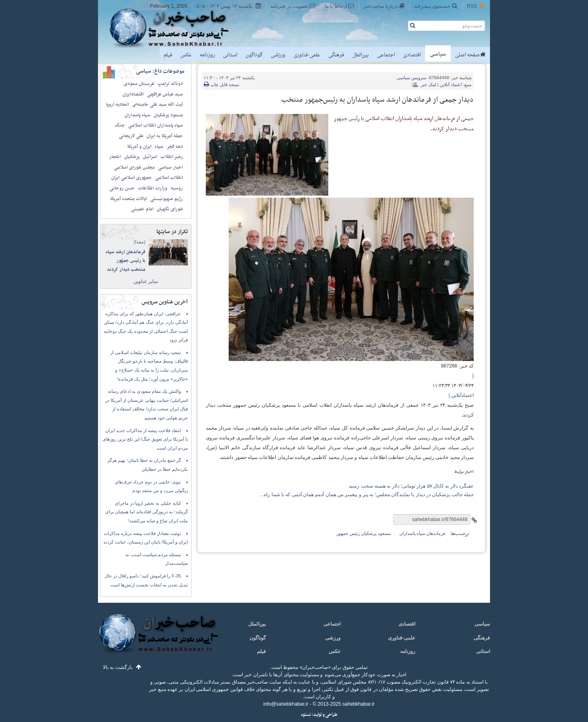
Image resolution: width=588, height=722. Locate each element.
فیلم (168, 55)
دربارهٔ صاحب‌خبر (384, 6)
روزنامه (207, 55)
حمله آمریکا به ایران (165, 136)
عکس (186, 55)
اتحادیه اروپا (118, 105)
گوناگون (254, 55)
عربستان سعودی (139, 84)
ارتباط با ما (340, 6)
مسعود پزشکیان (168, 115)
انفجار (115, 157)
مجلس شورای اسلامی (134, 167)
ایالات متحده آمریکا (129, 199)
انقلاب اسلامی (169, 178)
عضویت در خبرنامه (293, 6)
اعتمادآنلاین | (461, 395)
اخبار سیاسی (170, 167)
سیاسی (438, 54)
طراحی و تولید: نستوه (319, 715)
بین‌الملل (361, 55)
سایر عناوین (146, 281)
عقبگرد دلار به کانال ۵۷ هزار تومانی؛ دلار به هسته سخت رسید (411, 486)
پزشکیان (132, 157)
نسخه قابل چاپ (222, 85)
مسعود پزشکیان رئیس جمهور (363, 533)
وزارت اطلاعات (153, 188)
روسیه (177, 188)
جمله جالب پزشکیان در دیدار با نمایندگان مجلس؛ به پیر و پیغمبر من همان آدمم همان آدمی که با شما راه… (366, 495)
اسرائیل (150, 157)
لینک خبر (428, 85)
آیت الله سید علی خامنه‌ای (158, 105)
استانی (230, 55)
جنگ (120, 125)
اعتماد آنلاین (451, 85)
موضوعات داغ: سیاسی (160, 71)
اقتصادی (412, 55)
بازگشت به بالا (118, 667)
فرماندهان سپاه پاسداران (422, 533)
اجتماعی (386, 55)
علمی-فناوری (307, 55)
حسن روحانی (122, 188)
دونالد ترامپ (170, 84)
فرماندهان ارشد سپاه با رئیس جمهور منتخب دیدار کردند (126, 261)
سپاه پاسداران (137, 115)
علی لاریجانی (131, 136)
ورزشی (278, 55)
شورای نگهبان (170, 209)
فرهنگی (336, 55)
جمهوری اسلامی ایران (131, 178)
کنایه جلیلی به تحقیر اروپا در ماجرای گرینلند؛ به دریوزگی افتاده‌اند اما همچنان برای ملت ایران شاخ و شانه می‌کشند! (147, 512)
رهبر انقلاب (172, 157)
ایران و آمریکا (139, 147)
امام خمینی (142, 209)
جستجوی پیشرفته (436, 6)
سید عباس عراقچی (165, 94)
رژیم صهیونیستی (167, 199)
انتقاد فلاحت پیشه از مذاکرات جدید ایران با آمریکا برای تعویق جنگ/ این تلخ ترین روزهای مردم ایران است (145, 439)
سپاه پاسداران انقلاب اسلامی (156, 125)
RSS (476, 6)
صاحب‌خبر (175, 28)
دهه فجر (175, 147)
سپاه (159, 147)
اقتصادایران (133, 94)
